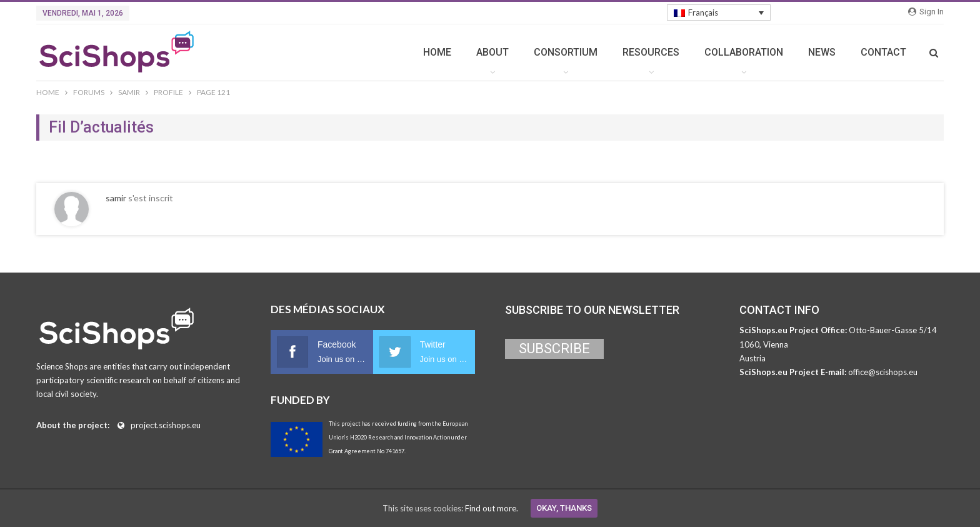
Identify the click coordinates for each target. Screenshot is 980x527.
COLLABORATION (744, 52)
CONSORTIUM (566, 52)
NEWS (822, 52)
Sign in (926, 12)
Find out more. (492, 508)
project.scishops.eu (166, 425)
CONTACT (883, 52)
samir (116, 198)
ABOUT (492, 52)
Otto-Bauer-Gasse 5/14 (893, 330)
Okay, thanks (564, 508)
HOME (437, 52)
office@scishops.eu (883, 372)
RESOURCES (651, 52)
